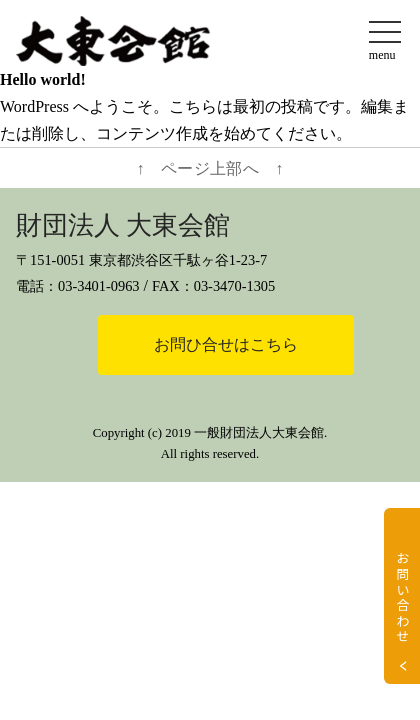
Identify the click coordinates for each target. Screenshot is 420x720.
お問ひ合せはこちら (226, 344)
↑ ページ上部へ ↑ (210, 168)
